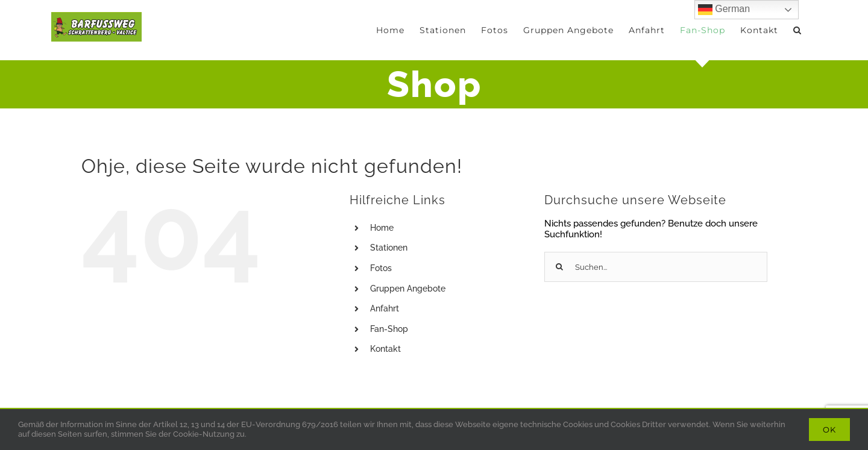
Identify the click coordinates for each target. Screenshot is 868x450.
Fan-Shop (389, 329)
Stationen (389, 248)
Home (382, 228)
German (724, 10)
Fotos (381, 268)
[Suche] (559, 267)
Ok (829, 430)
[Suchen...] (656, 267)
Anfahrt (385, 308)
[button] (797, 30)
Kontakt (385, 349)
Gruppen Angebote (408, 289)
